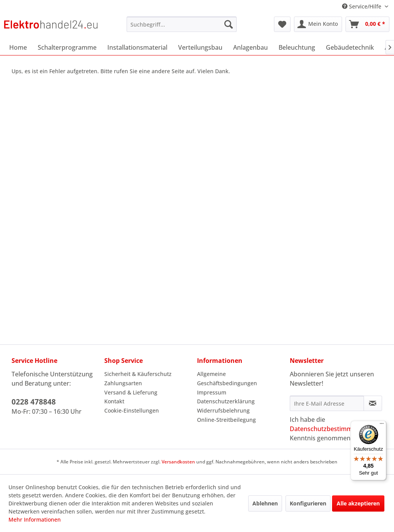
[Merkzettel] (282, 24)
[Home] (18, 47)
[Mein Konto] (318, 24)
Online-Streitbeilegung (226, 420)
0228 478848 (34, 402)
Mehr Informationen (35, 519)
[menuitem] (182, 24)
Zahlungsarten (123, 383)
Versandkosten (178, 462)
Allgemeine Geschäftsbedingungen (227, 378)
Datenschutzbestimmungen (330, 429)
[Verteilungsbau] (200, 47)
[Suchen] (229, 24)
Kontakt (114, 401)
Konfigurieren (308, 503)
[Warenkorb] (367, 24)
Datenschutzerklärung (226, 401)
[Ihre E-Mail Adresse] (327, 403)
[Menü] (382, 425)
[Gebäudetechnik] (350, 47)
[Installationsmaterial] (137, 47)
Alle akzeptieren (358, 503)
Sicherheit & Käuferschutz (138, 374)
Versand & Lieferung (131, 392)
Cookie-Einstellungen (132, 410)
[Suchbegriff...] (182, 24)
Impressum (212, 392)
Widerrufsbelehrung (223, 410)
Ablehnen (265, 503)
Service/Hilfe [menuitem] (362, 6)
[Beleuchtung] (297, 47)
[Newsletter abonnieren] (373, 403)
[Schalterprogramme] (67, 47)
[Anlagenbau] (250, 47)
